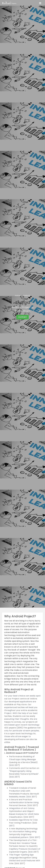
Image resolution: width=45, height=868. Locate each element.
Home (18, 296)
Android (27, 296)
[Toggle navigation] (40, 3)
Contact (23, 317)
